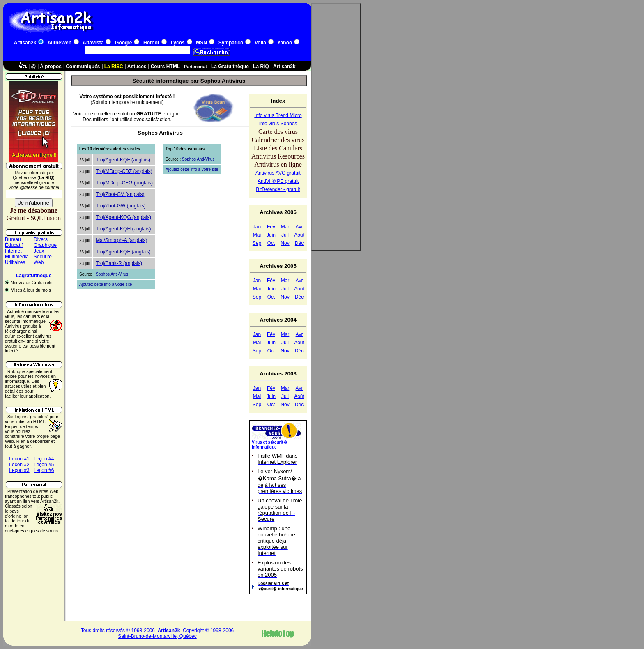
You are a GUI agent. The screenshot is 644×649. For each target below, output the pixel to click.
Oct (271, 243)
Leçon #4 (44, 459)
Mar (285, 227)
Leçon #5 (44, 465)
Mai (257, 235)
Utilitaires (15, 262)
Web (39, 262)
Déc (299, 243)
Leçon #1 (19, 459)
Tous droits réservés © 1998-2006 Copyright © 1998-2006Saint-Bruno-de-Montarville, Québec (158, 633)
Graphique (45, 245)
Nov (285, 243)
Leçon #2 (19, 465)
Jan (257, 227)
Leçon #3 (19, 470)
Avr (299, 227)
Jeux (39, 251)
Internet (13, 251)
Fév (271, 227)
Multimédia (17, 257)
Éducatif (14, 245)
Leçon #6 (44, 470)
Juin (271, 235)
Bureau (13, 239)
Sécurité (43, 257)
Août (299, 235)
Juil (285, 235)
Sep (257, 243)
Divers (41, 239)
